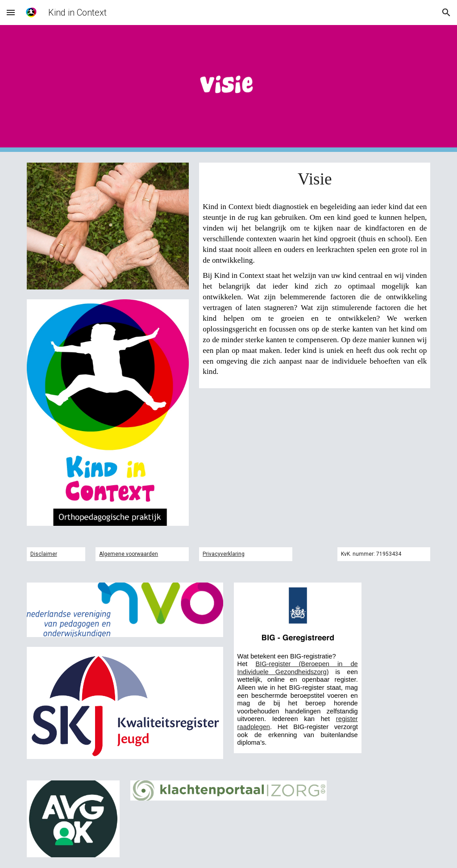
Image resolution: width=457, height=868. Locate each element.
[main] (315, 179)
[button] (11, 12)
